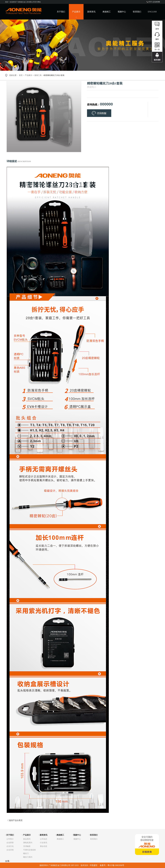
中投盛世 (94, 865)
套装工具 (38, 75)
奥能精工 (107, 12)
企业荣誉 (10, 843)
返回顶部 (157, 60)
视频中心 (122, 12)
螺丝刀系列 (28, 857)
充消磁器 (27, 846)
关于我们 (61, 12)
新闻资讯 (91, 12)
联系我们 (137, 12)
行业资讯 (44, 843)
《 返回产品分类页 (15, 820)
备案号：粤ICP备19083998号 (112, 865)
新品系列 (27, 839)
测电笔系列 (28, 843)
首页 (21, 75)
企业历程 (10, 850)
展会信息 (44, 846)
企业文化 (10, 846)
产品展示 (28, 75)
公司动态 (44, 839)
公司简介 (10, 839)
